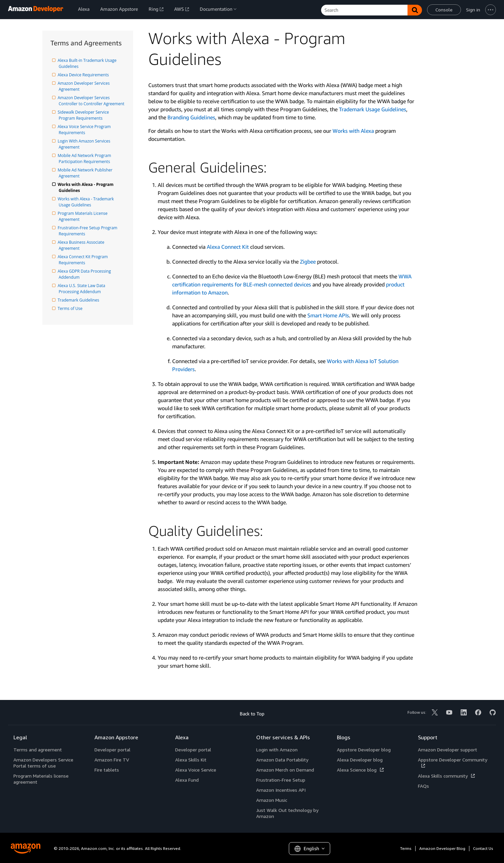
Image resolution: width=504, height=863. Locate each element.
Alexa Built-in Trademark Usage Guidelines (88, 63)
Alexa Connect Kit (228, 247)
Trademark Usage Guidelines (373, 109)
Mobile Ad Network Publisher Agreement (86, 173)
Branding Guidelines (191, 117)
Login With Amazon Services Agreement (85, 144)
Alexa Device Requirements (84, 75)
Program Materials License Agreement (84, 216)
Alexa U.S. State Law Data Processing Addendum (83, 289)
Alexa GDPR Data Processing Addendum (85, 274)
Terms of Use (71, 308)
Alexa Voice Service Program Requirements (85, 130)
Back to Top (252, 714)
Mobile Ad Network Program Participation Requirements (86, 159)
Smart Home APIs (328, 315)
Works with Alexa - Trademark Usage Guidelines (87, 202)
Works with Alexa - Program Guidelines (87, 187)
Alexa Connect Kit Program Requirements (84, 260)
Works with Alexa (353, 131)
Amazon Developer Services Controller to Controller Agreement (92, 101)
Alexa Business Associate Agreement (82, 245)
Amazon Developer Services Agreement (85, 86)
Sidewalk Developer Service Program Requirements (85, 115)
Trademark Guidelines (79, 300)
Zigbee (308, 262)
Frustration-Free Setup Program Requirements (89, 231)
